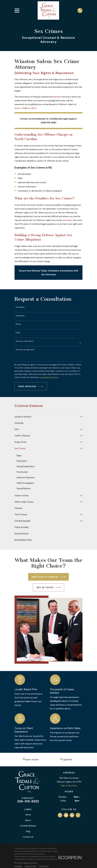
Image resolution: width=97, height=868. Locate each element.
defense (58, 97)
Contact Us (28, 837)
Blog (28, 831)
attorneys (68, 220)
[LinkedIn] (72, 815)
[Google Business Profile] (66, 815)
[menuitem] (47, 417)
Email (18, 333)
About (28, 820)
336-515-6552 (28, 801)
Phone (18, 324)
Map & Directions (69, 786)
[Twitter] (78, 815)
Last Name (20, 316)
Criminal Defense (28, 826)
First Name (20, 307)
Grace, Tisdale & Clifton (26, 108)
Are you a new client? (25, 341)
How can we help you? (25, 350)
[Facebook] (60, 815)
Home (28, 815)
